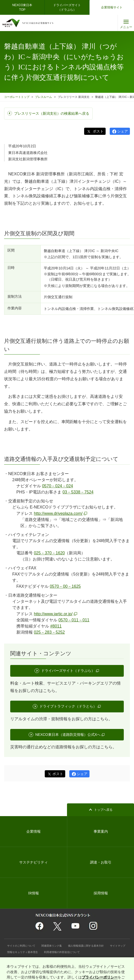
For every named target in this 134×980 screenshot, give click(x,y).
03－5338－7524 (78, 492)
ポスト (98, 131)
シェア (122, 131)
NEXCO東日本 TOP (24, 7)
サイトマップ (118, 946)
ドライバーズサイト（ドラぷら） (67, 7)
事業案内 (101, 832)
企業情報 (33, 832)
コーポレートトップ (17, 97)
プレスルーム (43, 97)
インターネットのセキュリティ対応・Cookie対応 (35, 958)
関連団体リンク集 (52, 946)
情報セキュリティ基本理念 (23, 952)
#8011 (56, 626)
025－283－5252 (49, 632)
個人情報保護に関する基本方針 (86, 946)
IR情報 (33, 893)
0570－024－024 (57, 486)
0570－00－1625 (65, 586)
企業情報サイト (112, 7)
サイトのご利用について (21, 946)
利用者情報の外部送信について (62, 952)
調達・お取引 (101, 862)
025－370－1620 (49, 553)
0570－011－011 (74, 620)
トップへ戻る (103, 810)
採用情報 (101, 893)
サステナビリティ (33, 862)
